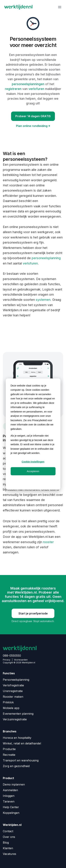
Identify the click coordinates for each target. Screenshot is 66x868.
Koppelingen (11, 813)
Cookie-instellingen (33, 462)
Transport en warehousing (21, 760)
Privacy (7, 660)
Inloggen (9, 796)
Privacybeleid (39, 420)
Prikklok (8, 702)
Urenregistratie (13, 691)
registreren (14, 89)
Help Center (11, 807)
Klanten (8, 848)
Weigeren (33, 480)
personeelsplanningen (29, 84)
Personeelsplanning (16, 680)
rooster (48, 542)
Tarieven (9, 801)
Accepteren (33, 471)
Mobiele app (11, 708)
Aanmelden (10, 790)
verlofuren (37, 89)
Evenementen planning (18, 714)
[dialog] (33, 434)
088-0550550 (12, 656)
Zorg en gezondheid (16, 766)
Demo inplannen (14, 784)
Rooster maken (13, 697)
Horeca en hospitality (17, 738)
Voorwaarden (21, 660)
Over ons (9, 837)
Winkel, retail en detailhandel (22, 743)
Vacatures (10, 854)
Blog (6, 843)
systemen (43, 300)
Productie (9, 749)
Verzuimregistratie (15, 719)
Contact (8, 831)
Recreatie (9, 755)
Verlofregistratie (13, 685)
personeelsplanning (46, 258)
